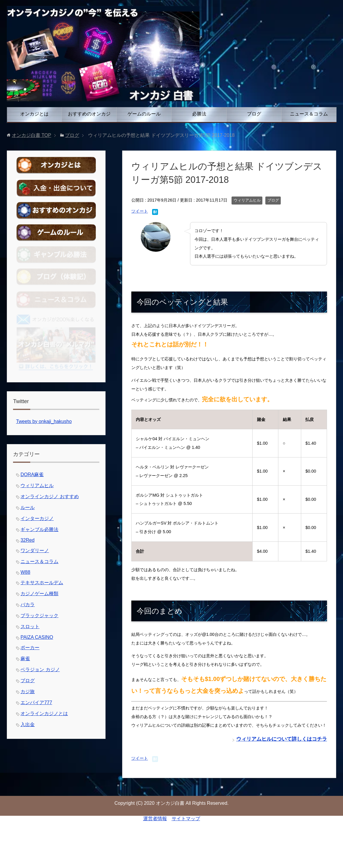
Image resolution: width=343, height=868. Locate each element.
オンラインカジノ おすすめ (50, 496)
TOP (32, 135)
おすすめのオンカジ (89, 114)
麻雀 (25, 659)
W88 (25, 572)
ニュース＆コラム (309, 114)
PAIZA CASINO (37, 637)
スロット (30, 627)
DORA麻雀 (32, 475)
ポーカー (30, 648)
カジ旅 (28, 692)
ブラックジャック (39, 616)
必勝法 (199, 114)
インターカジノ (37, 518)
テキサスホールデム (42, 583)
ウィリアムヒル (247, 200)
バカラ (28, 605)
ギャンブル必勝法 (39, 529)
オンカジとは (34, 114)
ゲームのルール (144, 114)
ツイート (140, 211)
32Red (27, 540)
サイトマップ (186, 819)
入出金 (28, 724)
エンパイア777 (36, 703)
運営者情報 (155, 819)
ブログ (254, 114)
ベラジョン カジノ (40, 670)
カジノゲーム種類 (39, 594)
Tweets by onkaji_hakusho (44, 421)
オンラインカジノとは (44, 713)
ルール (28, 507)
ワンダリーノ (35, 551)
